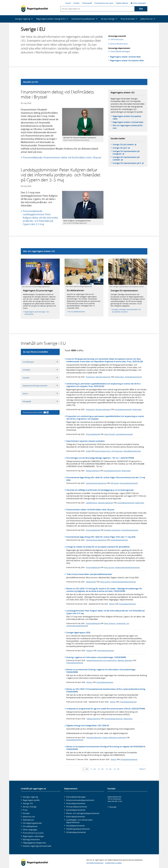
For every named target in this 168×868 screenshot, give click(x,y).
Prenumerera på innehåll (36, 412)
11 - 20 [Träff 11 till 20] (93, 769)
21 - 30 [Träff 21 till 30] (101, 769)
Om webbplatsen (30, 826)
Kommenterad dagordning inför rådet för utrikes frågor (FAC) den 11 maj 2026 (101, 537)
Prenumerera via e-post (104, 3)
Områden (41, 370)
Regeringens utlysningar (33, 836)
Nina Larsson (109, 567)
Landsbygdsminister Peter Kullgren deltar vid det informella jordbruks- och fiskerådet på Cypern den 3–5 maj (105, 612)
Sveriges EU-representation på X (128, 163)
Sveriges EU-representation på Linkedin (126, 158)
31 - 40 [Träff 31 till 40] (109, 769)
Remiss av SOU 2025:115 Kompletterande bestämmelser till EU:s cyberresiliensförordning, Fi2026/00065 (106, 690)
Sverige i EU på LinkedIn (125, 144)
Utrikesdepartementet (133, 377)
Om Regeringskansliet (32, 823)
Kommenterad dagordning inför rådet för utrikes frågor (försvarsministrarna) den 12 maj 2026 (106, 479)
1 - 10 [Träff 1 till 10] (85, 769)
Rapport (90, 651)
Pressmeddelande (93, 434)
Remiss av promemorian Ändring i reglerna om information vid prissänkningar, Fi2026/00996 (101, 671)
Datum (41, 394)
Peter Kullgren (110, 623)
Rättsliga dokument (103, 377)
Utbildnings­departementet (78, 829)
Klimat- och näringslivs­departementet (83, 813)
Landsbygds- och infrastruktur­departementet (80, 821)
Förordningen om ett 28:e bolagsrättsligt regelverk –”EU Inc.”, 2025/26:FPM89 (100, 458)
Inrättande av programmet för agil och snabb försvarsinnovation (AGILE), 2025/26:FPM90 (106, 709)
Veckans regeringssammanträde (37, 846)
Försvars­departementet (77, 807)
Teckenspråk (87, 3)
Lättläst (76, 3)
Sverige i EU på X (121, 148)
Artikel (88, 451)
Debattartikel (91, 582)
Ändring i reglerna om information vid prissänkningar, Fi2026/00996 (96, 657)
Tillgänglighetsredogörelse (34, 843)
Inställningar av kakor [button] (113, 863)
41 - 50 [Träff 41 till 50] (117, 769)
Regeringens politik (31, 800)
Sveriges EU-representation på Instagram (126, 153)
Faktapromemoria (93, 471)
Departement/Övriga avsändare (41, 386)
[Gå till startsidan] (35, 8)
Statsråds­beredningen (120, 51)
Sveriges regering (30, 797)
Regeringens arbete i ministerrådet (125, 57)
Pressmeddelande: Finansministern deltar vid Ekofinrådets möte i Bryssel (62, 157)
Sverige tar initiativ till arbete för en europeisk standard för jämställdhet (98, 547)
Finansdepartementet (130, 530)
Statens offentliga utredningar (114, 738)
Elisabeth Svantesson (112, 530)
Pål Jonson (115, 483)
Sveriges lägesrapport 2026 (78, 633)
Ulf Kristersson (117, 39)
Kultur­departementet (76, 817)
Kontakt (26, 813)
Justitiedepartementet (123, 409)
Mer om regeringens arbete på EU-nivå (128, 127)
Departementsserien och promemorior (102, 660)
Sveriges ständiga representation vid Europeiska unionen (126, 311)
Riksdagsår (41, 401)
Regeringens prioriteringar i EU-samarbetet (37, 313)
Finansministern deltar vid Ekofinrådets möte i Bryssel (90, 510)
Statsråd (41, 378)
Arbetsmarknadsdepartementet (127, 567)
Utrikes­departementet (76, 832)
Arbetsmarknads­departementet (80, 800)
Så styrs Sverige (30, 807)
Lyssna (68, 3)
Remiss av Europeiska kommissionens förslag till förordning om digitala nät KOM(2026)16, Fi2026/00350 (106, 748)
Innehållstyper (41, 362)
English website (122, 3)
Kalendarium (28, 820)
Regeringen (119, 377)
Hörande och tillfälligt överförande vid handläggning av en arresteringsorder (100, 490)
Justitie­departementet (76, 810)
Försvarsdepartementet (129, 483)
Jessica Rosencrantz (119, 44)
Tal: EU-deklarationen (77, 312)
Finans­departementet (76, 803)
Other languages (138, 3)
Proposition (90, 377)
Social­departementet (75, 826)
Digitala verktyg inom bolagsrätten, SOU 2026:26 (88, 725)
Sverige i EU (28, 803)
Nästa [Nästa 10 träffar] (142, 769)
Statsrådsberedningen (132, 451)
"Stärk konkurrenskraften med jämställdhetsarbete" (89, 574)
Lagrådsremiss (92, 503)
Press (25, 810)
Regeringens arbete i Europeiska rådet (127, 60)
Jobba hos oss (29, 817)
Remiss (112, 604)
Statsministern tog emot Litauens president (85, 441)
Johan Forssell (110, 434)
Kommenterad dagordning (96, 483)
